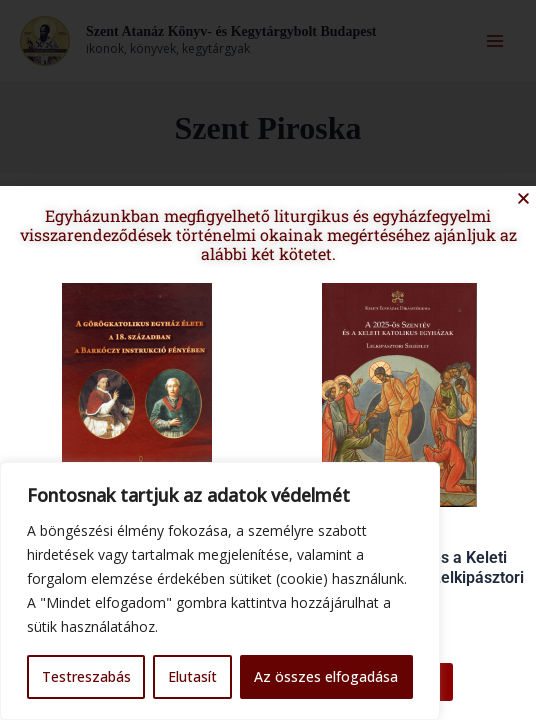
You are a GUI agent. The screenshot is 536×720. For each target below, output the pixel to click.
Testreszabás (86, 676)
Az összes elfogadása (326, 676)
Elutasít (192, 676)
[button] (513, 208)
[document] (268, 360)
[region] (220, 591)
